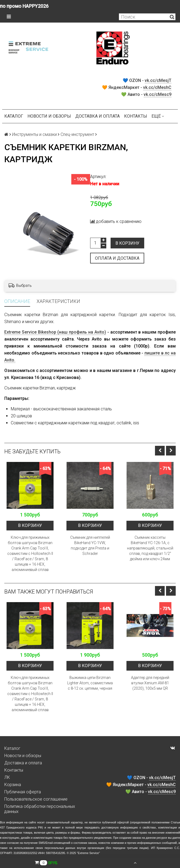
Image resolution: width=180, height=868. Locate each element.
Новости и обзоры (49, 116)
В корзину (127, 243)
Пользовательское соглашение (36, 799)
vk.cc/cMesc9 (158, 94)
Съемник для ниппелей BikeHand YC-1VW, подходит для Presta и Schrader (90, 545)
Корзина (13, 785)
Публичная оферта (23, 792)
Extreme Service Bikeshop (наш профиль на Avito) (55, 332)
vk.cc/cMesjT (158, 80)
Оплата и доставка (117, 258)
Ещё (158, 116)
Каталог (14, 116)
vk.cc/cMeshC (157, 87)
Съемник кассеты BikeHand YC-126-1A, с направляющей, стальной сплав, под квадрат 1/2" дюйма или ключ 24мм (150, 548)
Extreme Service (88, 853)
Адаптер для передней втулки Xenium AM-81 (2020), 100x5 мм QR (150, 683)
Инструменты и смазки (34, 134)
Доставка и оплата (98, 116)
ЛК (7, 777)
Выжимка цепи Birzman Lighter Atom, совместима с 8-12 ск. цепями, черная (90, 683)
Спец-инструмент (77, 134)
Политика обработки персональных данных (40, 809)
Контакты (136, 116)
